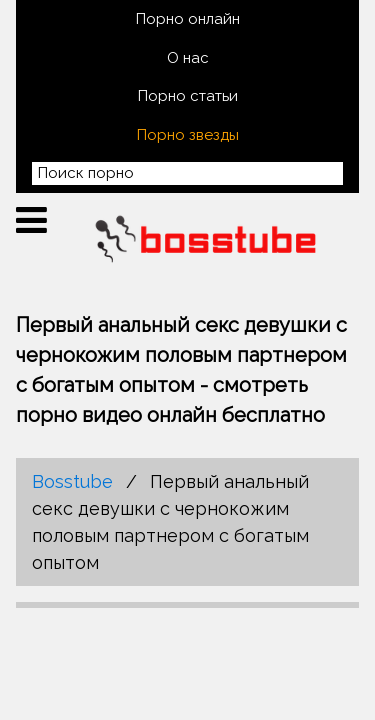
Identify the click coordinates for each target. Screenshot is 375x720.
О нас (188, 58)
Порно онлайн (188, 19)
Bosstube (72, 481)
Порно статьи (188, 96)
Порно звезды (188, 135)
